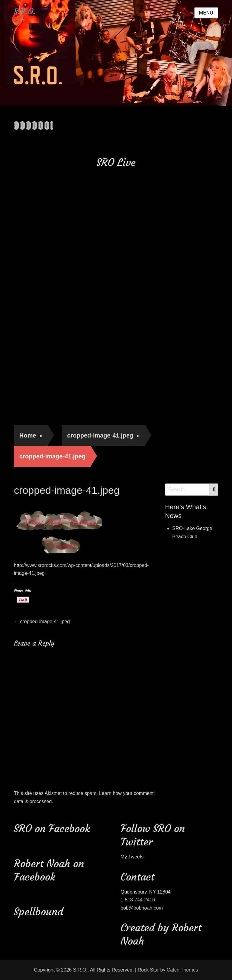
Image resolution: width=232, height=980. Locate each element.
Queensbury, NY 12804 (146, 892)
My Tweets (132, 857)
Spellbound (39, 912)
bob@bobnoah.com (142, 908)
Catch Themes (182, 970)
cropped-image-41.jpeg (103, 435)
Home (31, 435)
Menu (206, 13)
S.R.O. (25, 11)
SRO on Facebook (52, 829)
